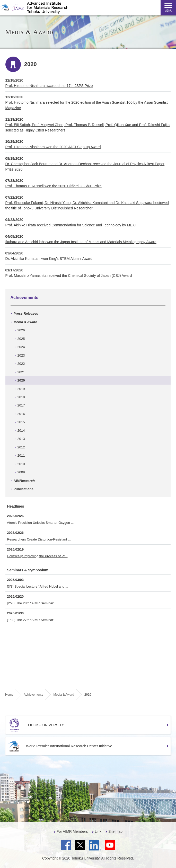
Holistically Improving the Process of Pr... (37, 556)
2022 (21, 364)
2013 (21, 439)
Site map (115, 831)
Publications (24, 489)
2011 (21, 455)
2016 (21, 414)
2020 (21, 380)
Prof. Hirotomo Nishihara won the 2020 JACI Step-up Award (53, 147)
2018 (21, 397)
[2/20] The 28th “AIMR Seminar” (31, 603)
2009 (21, 472)
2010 (21, 464)
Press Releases (26, 313)
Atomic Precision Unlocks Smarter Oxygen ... (40, 523)
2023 (21, 355)
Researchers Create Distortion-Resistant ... (39, 539)
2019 (21, 389)
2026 (21, 330)
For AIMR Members (72, 831)
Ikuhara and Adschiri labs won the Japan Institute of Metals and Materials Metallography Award (81, 242)
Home (9, 695)
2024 (21, 347)
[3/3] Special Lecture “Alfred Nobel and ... (38, 586)
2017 (21, 405)
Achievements (25, 298)
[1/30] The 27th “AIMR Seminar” (31, 620)
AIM (24, 481)
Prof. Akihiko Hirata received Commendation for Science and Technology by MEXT (71, 225)
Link (98, 831)
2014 (21, 431)
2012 (21, 447)
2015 (21, 422)
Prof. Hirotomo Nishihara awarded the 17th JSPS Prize (49, 86)
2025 (21, 339)
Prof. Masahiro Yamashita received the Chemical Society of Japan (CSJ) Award (69, 276)
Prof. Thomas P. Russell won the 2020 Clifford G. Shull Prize (54, 186)
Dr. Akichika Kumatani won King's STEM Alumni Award (49, 259)
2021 (21, 372)
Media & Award (25, 322)
